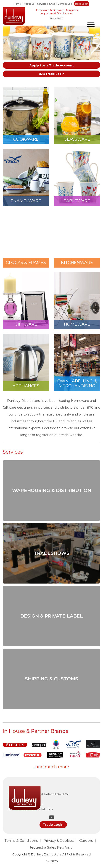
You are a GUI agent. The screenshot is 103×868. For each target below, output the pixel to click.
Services (42, 4)
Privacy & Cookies (58, 840)
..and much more (52, 767)
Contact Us (64, 4)
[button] (47, 56)
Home (17, 4)
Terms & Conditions (21, 840)
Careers (86, 840)
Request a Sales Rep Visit (50, 847)
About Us (29, 4)
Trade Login (82, 4)
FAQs (52, 4)
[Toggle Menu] (91, 25)
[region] (51, 43)
